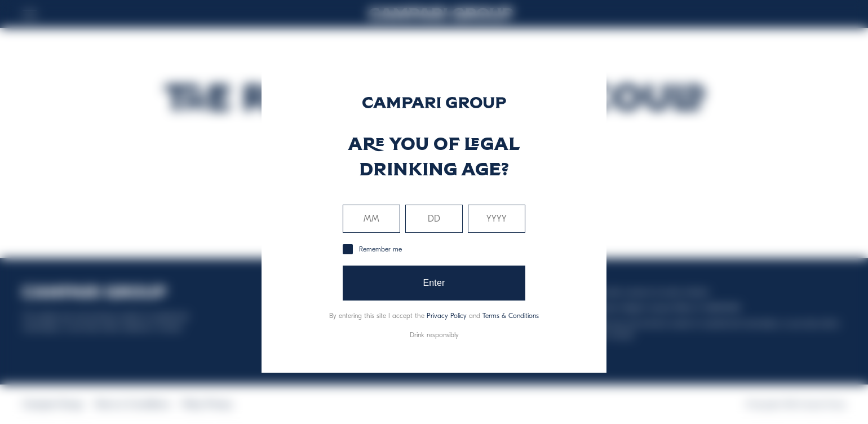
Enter (434, 283)
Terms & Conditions (511, 316)
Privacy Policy (447, 316)
